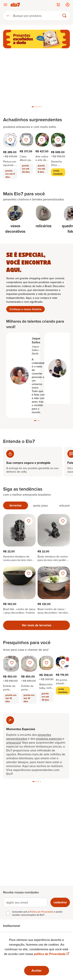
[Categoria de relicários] (44, 217)
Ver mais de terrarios (37, 625)
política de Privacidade (51, 954)
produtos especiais (49, 739)
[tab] (33, 107)
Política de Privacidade (42, 912)
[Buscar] (37, 16)
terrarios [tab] (16, 505)
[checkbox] (8, 913)
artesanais (13, 742)
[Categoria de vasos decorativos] (15, 220)
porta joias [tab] (40, 505)
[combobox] (8, 16)
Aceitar (37, 971)
